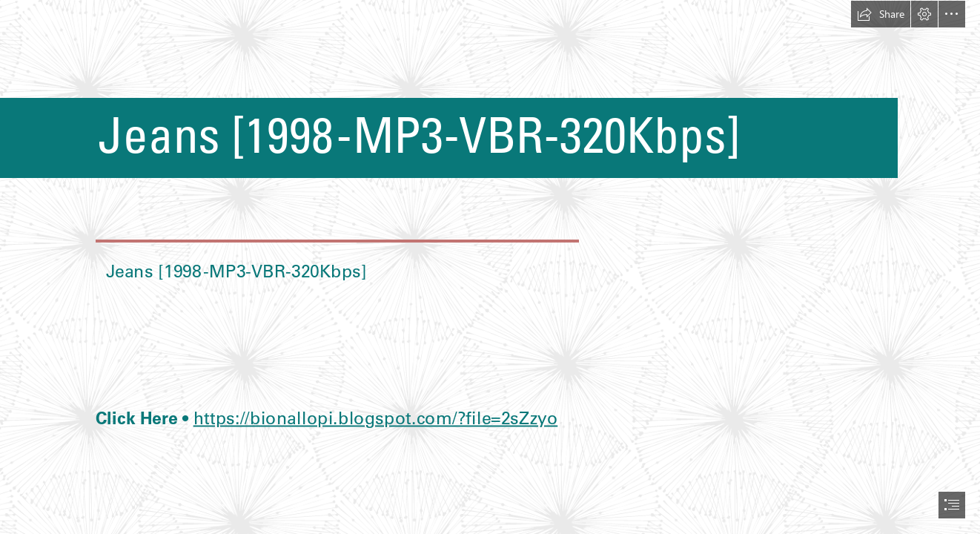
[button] (881, 14)
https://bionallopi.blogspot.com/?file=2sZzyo (375, 417)
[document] (490, 267)
